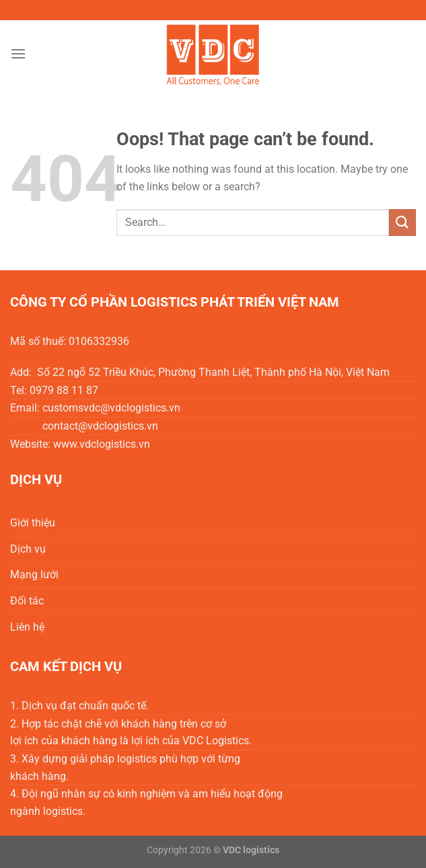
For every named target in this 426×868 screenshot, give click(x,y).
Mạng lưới (34, 575)
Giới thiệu (33, 523)
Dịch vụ (28, 549)
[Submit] (402, 222)
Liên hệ (27, 627)
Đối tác (27, 601)
